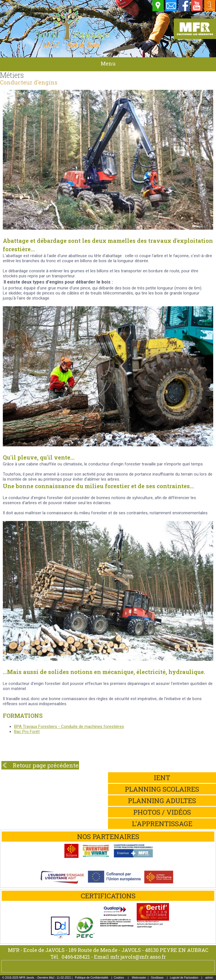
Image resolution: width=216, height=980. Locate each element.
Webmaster (139, 978)
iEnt (162, 778)
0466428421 (76, 957)
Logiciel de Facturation (184, 978)
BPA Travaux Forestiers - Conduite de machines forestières (69, 727)
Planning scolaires (162, 789)
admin (209, 978)
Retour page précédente (46, 765)
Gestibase (157, 978)
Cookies (119, 978)
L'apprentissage (162, 824)
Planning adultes (162, 801)
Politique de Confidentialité (91, 978)
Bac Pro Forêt (27, 732)
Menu (108, 63)
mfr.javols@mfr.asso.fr (138, 957)
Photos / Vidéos (162, 812)
